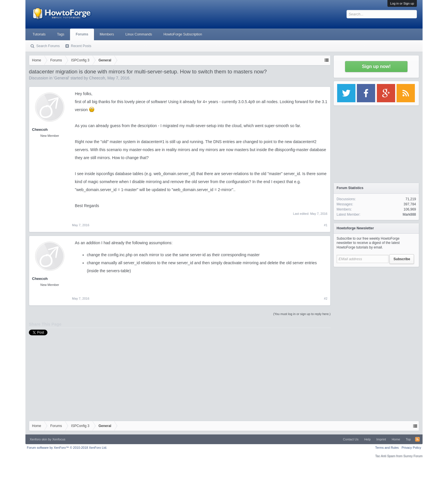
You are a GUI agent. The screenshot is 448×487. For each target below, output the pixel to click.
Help (368, 439)
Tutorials (39, 34)
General (61, 78)
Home (396, 439)
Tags (61, 34)
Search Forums (48, 46)
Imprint (381, 439)
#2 (326, 298)
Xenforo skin (38, 439)
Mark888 (409, 215)
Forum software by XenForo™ (67, 448)
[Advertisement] (376, 306)
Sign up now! (376, 66)
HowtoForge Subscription (183, 34)
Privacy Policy (411, 448)
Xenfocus (59, 439)
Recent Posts (81, 46)
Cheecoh (97, 78)
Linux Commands (139, 34)
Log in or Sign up (402, 3)
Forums (82, 34)
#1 (326, 225)
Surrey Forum (413, 456)
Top (408, 439)
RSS (417, 439)
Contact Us (351, 439)
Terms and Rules (387, 448)
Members (107, 34)
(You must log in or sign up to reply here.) (302, 314)
